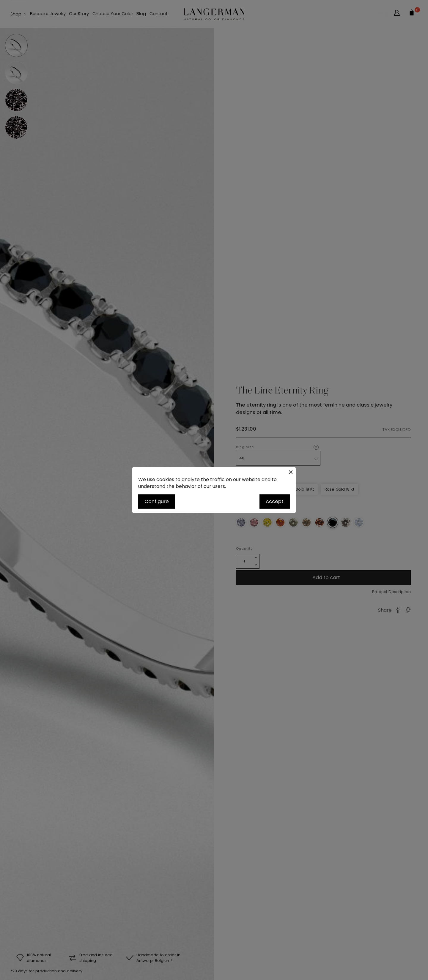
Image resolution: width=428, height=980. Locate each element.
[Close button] (291, 472)
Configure (157, 501)
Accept (275, 501)
